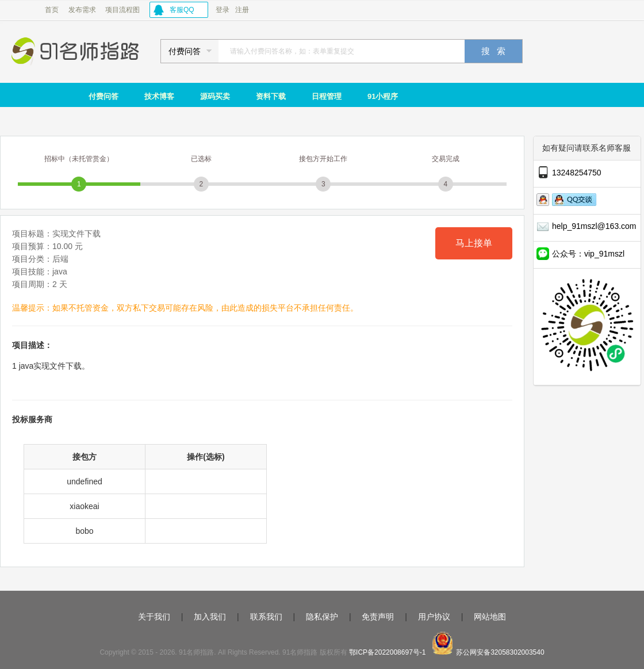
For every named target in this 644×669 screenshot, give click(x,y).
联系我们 (266, 617)
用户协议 (434, 617)
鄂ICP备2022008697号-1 (387, 652)
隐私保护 (322, 617)
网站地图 (490, 617)
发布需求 (82, 10)
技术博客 (159, 96)
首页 (52, 10)
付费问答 (103, 96)
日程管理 (327, 96)
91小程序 (383, 96)
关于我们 (154, 617)
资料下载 (271, 96)
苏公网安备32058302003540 (500, 652)
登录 (223, 10)
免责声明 (378, 617)
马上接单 (474, 243)
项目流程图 (122, 10)
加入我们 (210, 617)
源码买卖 (215, 96)
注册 (242, 10)
